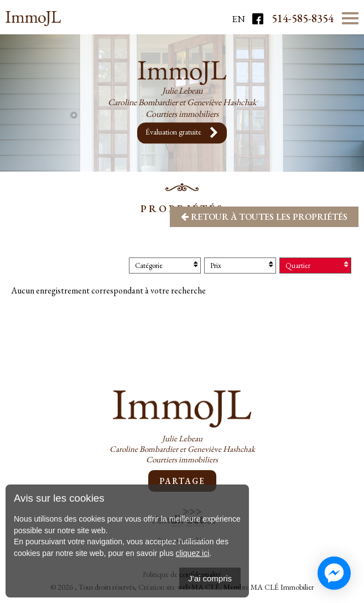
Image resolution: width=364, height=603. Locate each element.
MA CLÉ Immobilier (282, 587)
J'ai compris (210, 578)
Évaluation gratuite (182, 133)
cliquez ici (193, 553)
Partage (182, 481)
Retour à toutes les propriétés (264, 217)
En (238, 19)
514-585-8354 (303, 18)
